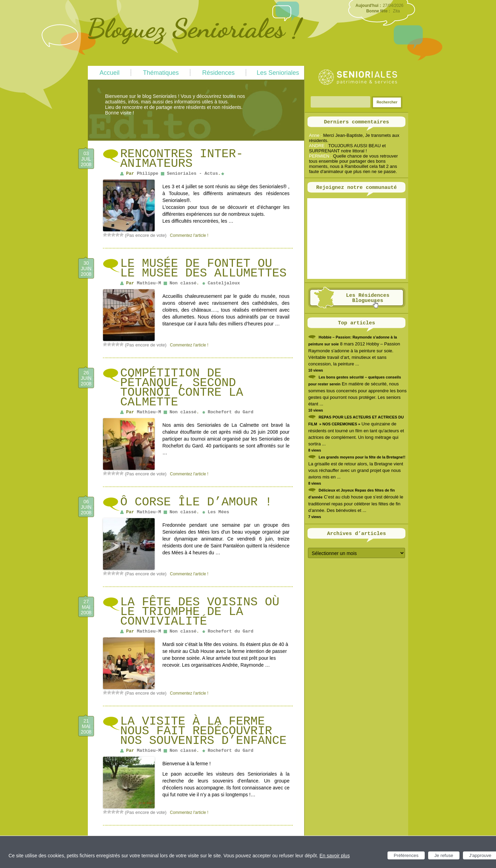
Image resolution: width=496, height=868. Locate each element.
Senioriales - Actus (192, 174)
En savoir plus (334, 856)
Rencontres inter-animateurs (182, 159)
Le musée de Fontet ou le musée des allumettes (203, 269)
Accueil (110, 73)
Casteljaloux (224, 283)
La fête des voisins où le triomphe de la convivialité (200, 612)
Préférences (406, 855)
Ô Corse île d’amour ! (196, 502)
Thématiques (161, 73)
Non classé (183, 283)
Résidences (218, 73)
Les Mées (218, 512)
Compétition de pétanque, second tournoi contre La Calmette (182, 388)
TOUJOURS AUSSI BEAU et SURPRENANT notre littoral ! (347, 148)
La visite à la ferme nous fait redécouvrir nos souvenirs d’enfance (203, 731)
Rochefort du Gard (231, 412)
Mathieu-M (149, 283)
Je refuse (444, 855)
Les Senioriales (278, 73)
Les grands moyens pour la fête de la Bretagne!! (362, 457)
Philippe (147, 174)
